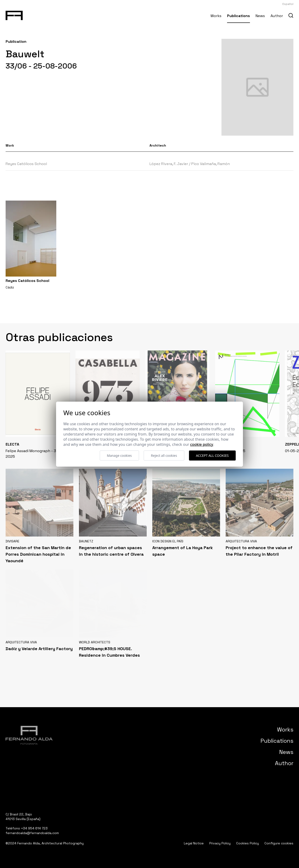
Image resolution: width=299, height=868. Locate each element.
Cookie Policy (202, 444)
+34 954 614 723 (34, 828)
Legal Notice (194, 843)
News (260, 16)
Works (216, 16)
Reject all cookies (164, 456)
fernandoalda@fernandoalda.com (32, 833)
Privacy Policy (220, 843)
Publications (238, 16)
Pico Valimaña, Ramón (211, 164)
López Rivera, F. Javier (169, 164)
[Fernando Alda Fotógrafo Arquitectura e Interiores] (14, 14)
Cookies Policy (247, 843)
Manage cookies (119, 456)
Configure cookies (279, 843)
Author (277, 16)
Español (288, 4)
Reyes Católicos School (26, 164)
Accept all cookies (212, 456)
